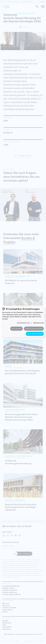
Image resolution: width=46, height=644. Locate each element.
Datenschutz (24, 323)
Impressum (38, 323)
